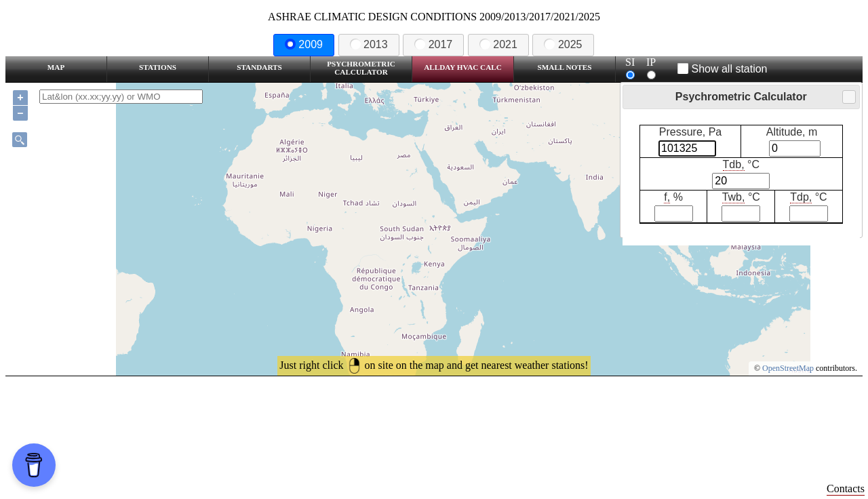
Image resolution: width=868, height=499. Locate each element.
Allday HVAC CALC (463, 67)
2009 (304, 44)
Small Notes (565, 67)
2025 (563, 44)
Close (848, 97)
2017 (433, 44)
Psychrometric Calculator (361, 68)
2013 (369, 44)
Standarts (259, 67)
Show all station (723, 69)
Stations (158, 67)
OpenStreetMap (788, 368)
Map (56, 67)
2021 (498, 44)
